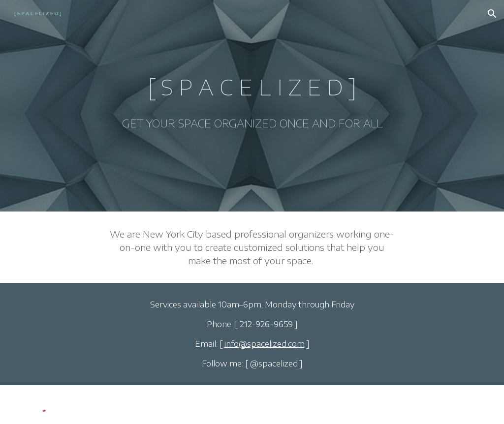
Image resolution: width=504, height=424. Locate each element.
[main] (252, 106)
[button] (492, 14)
